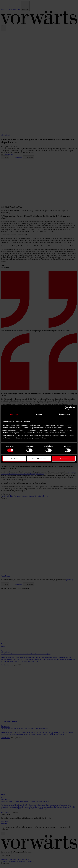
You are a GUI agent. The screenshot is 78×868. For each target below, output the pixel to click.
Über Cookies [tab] (64, 414)
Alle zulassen (64, 459)
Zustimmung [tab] (14, 414)
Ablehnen (14, 459)
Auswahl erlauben (39, 459)
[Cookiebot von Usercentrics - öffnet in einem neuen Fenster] (66, 408)
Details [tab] (39, 414)
